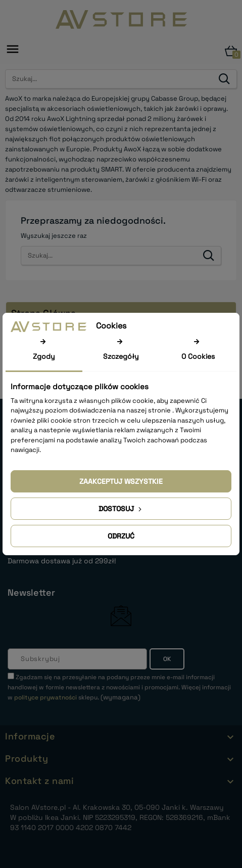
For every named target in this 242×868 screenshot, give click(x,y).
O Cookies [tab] (198, 356)
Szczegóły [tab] (121, 356)
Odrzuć (121, 536)
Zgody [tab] (44, 356)
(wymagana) (119, 687)
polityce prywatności (45, 697)
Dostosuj (121, 509)
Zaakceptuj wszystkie (121, 481)
